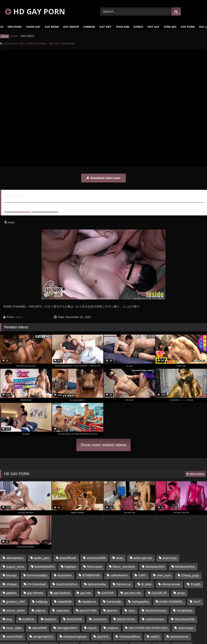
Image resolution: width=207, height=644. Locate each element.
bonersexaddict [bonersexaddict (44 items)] (37, 575)
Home (14, 36)
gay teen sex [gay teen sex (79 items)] (133, 593)
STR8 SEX (170, 27)
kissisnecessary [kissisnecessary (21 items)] (156, 610)
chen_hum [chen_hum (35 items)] (164, 575)
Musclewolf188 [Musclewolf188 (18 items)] (185, 619)
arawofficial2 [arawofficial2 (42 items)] (68, 558)
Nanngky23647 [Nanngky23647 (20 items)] (67, 628)
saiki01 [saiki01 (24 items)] (155, 637)
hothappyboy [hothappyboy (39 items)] (140, 602)
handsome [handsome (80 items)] (89, 602)
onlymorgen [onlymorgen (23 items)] (186, 628)
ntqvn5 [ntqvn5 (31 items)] (92, 628)
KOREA (138, 27)
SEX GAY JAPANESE (62, 44)
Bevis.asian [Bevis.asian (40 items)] (95, 567)
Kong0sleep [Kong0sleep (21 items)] (185, 610)
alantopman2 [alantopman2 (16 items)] (15, 558)
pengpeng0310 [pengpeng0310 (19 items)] (43, 637)
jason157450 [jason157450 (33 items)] (88, 610)
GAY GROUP (71, 27)
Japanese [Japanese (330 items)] (62, 610)
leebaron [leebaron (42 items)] (50, 619)
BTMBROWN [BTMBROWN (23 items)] (91, 575)
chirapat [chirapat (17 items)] (11, 584)
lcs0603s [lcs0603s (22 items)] (28, 619)
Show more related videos (103, 445)
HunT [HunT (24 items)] (197, 602)
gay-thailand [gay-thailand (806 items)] (62, 593)
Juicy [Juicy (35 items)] (131, 610)
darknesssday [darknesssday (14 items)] (97, 584)
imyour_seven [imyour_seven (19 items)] (15, 610)
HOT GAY (153, 27)
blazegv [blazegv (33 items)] (11, 575)
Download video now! (103, 178)
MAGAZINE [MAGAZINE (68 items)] (74, 619)
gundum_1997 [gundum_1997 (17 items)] (16, 602)
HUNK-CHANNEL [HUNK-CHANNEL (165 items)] (171, 602)
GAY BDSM (52, 27)
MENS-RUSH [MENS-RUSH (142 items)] (126, 619)
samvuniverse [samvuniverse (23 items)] (179, 637)
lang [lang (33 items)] (9, 619)
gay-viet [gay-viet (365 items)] (86, 593)
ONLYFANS (15, 27)
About (17, 207)
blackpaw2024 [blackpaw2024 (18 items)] (155, 567)
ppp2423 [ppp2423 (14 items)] (103, 637)
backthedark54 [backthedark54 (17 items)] (44, 567)
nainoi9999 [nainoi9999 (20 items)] (39, 628)
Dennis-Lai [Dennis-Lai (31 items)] (124, 584)
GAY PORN (188, 27)
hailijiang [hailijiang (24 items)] (42, 602)
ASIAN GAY (33, 27)
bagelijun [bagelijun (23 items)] (71, 567)
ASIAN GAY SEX (14, 44)
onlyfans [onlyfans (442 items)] (113, 628)
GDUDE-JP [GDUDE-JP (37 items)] (159, 593)
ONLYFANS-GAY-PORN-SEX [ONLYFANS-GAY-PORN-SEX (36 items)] (148, 628)
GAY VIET (105, 27)
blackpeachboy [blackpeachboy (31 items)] (185, 567)
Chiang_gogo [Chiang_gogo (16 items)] (190, 575)
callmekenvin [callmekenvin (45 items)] (119, 575)
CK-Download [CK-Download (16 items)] (36, 584)
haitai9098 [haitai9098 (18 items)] (65, 602)
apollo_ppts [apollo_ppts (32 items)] (42, 558)
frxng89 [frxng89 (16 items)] (196, 584)
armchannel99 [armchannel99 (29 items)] (96, 558)
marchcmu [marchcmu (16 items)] (100, 619)
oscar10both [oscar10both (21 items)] (14, 637)
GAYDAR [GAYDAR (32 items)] (107, 593)
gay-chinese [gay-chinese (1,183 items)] (35, 593)
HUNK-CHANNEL (36, 44)
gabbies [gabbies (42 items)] (11, 593)
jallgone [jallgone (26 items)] (40, 610)
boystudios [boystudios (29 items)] (65, 575)
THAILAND (123, 27)
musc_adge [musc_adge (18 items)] (14, 628)
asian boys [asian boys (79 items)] (170, 558)
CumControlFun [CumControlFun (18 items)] (67, 584)
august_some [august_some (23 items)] (15, 567)
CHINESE (89, 27)
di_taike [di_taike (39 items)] (146, 584)
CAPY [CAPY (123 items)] (142, 575)
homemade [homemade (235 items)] (114, 602)
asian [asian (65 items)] (119, 558)
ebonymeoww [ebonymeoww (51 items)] (171, 584)
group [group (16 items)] (181, 593)
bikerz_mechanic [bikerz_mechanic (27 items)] (124, 567)
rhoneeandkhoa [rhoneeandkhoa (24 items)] (130, 637)
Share (45, 207)
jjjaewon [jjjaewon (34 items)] (112, 610)
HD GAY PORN (35, 11)
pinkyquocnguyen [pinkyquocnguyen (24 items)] (75, 637)
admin (19, 317)
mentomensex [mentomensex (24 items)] (155, 619)
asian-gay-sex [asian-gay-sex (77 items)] (143, 558)
